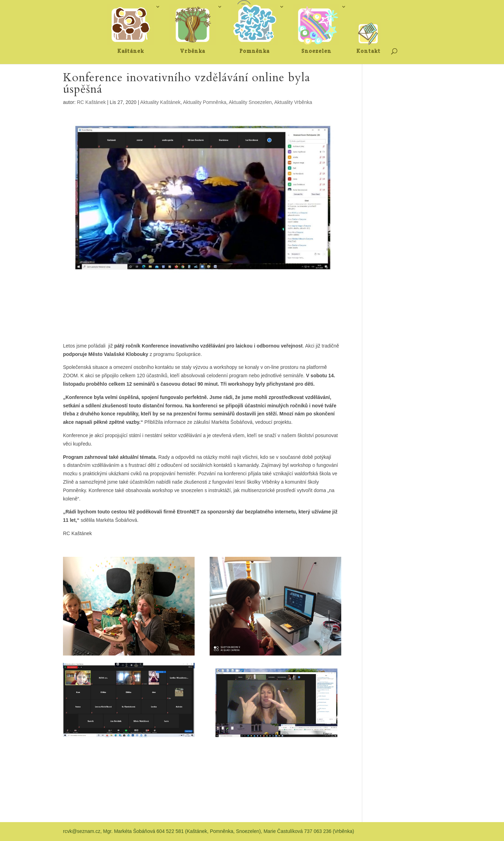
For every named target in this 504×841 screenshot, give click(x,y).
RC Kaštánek (91, 102)
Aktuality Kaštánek (160, 102)
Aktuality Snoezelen (250, 102)
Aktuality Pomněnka (205, 102)
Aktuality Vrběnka (293, 102)
